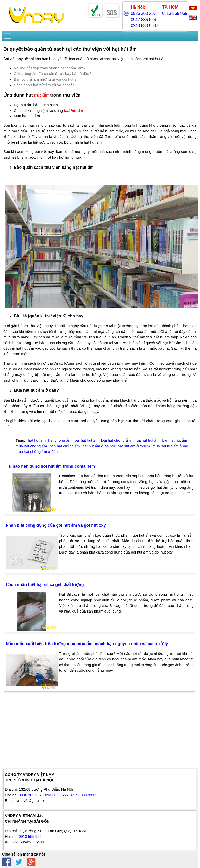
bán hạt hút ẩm (174, 440)
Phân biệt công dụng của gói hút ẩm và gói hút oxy (56, 525)
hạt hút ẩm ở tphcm (134, 446)
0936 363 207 (143, 13)
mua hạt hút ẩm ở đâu (171, 446)
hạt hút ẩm (74, 111)
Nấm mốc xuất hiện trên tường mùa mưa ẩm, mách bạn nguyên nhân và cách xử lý (87, 644)
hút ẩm (41, 95)
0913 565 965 (175, 13)
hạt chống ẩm (60, 440)
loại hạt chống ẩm (116, 440)
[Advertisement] (100, 731)
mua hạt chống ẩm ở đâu (37, 452)
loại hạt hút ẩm (86, 440)
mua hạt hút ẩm (147, 440)
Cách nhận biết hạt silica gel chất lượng (45, 585)
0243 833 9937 (145, 26)
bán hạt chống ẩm (65, 446)
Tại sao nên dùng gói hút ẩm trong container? (51, 466)
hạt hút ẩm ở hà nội (99, 446)
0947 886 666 (143, 20)
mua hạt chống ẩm (31, 446)
